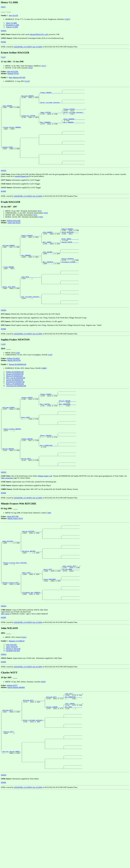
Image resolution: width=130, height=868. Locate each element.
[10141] (24, 699)
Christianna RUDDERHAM (16, 417)
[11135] (27, 81)
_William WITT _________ (12, 776)
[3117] (44, 66)
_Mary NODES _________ (51, 261)
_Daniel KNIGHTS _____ (70, 280)
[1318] (17, 384)
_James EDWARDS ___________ (74, 125)
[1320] (3, 375)
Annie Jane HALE (14, 238)
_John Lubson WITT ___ (71, 621)
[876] (41, 232)
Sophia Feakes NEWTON (12, 468)
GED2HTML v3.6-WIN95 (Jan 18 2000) (28, 47)
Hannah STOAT (13, 74)
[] (3, 34)
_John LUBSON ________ (73, 768)
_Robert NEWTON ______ (48, 476)
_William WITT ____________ (33, 764)
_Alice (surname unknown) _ (33, 788)
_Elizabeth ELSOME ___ (70, 284)
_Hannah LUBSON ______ (54, 772)
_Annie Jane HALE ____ (11, 314)
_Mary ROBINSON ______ (67, 438)
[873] (40, 226)
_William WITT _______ (54, 760)
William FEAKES (13, 390)
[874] (46, 228)
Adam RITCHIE (13, 563)
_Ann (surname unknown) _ (31, 326)
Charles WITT (9, 802)
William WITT (12, 748)
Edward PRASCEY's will (39, 34)
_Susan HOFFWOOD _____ (52, 637)
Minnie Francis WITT (15, 565)
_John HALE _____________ (31, 302)
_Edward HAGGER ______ (70, 245)
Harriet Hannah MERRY (16, 750)
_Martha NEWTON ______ (11, 492)
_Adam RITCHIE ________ (11, 591)
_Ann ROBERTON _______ (73, 760)
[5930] (43, 744)
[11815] (67, 19)
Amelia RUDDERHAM (15, 411)
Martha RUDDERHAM (15, 407)
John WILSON (11, 707)
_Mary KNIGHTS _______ (51, 284)
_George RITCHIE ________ (32, 580)
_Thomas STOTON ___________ (74, 113)
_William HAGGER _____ (30, 97)
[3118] (30, 68)
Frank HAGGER (9, 290)
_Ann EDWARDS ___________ (31, 276)
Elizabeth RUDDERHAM (15, 413)
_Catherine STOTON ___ (30, 121)
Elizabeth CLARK (13, 25)
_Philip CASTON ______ (67, 434)
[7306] (49, 559)
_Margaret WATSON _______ (32, 603)
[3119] (3, 57)
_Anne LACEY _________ (30, 454)
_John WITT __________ (73, 756)
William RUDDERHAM (15, 403)
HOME (3, 42)
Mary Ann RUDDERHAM (16, 409)
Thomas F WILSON (13, 711)
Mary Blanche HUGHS (17, 77)
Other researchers (7, 525)
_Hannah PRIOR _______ (70, 261)
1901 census (5, 676)
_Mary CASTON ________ (48, 438)
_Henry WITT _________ (52, 625)
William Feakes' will (45, 523)
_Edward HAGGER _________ (31, 253)
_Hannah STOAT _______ (11, 159)
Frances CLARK (12, 27)
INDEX (4, 31)
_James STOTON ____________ (51, 117)
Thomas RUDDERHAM (17, 395)
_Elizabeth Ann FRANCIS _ (32, 653)
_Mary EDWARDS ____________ (51, 129)
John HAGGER (13, 72)
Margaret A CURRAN (17, 703)
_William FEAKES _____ (11, 442)
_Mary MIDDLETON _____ (48, 488)
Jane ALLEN (13, 15)
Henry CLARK (12, 23)
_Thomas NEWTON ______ (30, 480)
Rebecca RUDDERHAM (15, 415)
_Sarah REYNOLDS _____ (70, 249)
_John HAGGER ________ (11, 109)
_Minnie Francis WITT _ (11, 641)
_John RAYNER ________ (51, 272)
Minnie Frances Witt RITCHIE (15, 617)
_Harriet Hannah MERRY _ (12, 825)
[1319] (50, 386)
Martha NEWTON (14, 391)
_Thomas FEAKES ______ (48, 426)
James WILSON (12, 709)
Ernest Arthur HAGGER (12, 135)
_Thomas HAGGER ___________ (51, 94)
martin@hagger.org (22, 192)
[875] (35, 230)
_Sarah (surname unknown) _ (51, 105)
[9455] (3, 7)
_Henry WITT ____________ (32, 629)
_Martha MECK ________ (30, 504)
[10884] (44, 399)
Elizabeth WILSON (13, 713)
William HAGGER (14, 236)
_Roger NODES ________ (70, 257)
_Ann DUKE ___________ (73, 772)
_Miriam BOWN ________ (71, 625)
